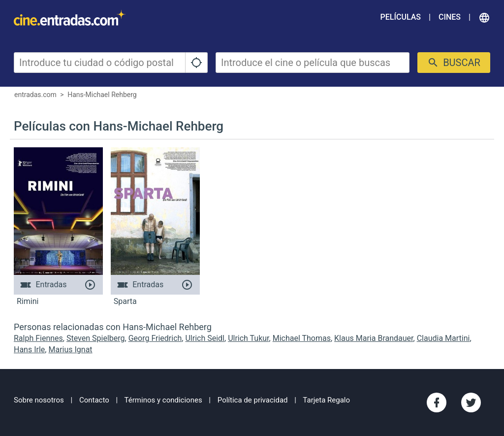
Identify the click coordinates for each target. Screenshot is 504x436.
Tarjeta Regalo (326, 400)
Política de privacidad (253, 400)
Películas (401, 17)
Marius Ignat (70, 350)
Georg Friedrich (155, 338)
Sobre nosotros (39, 400)
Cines (450, 17)
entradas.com (35, 95)
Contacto (94, 400)
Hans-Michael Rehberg (102, 95)
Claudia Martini (443, 338)
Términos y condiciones (163, 400)
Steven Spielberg (96, 338)
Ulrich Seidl (205, 338)
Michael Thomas (302, 338)
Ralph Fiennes (38, 338)
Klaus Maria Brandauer (374, 338)
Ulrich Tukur (248, 338)
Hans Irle (29, 350)
